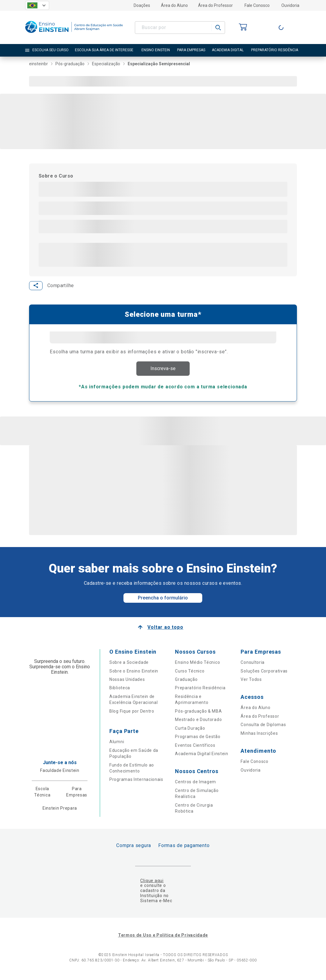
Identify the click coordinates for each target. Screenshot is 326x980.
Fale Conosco (257, 5)
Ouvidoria (290, 5)
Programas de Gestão (198, 739)
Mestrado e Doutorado (198, 722)
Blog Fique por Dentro (132, 714)
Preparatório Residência (200, 690)
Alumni (117, 744)
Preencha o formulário (163, 600)
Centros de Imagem (196, 784)
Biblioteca (120, 690)
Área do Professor (215, 5)
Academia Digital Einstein (202, 756)
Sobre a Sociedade (129, 665)
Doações (142, 5)
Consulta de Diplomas (263, 727)
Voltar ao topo (165, 630)
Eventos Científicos (195, 748)
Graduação (186, 682)
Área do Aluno (174, 5)
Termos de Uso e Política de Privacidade (163, 937)
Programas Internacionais (136, 782)
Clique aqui (152, 883)
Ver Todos (251, 682)
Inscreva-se (163, 370)
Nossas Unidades (127, 682)
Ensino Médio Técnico (197, 665)
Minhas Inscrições (259, 736)
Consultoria (253, 665)
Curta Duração (190, 731)
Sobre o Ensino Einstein (134, 673)
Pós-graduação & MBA (198, 714)
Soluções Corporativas (264, 673)
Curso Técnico (190, 673)
